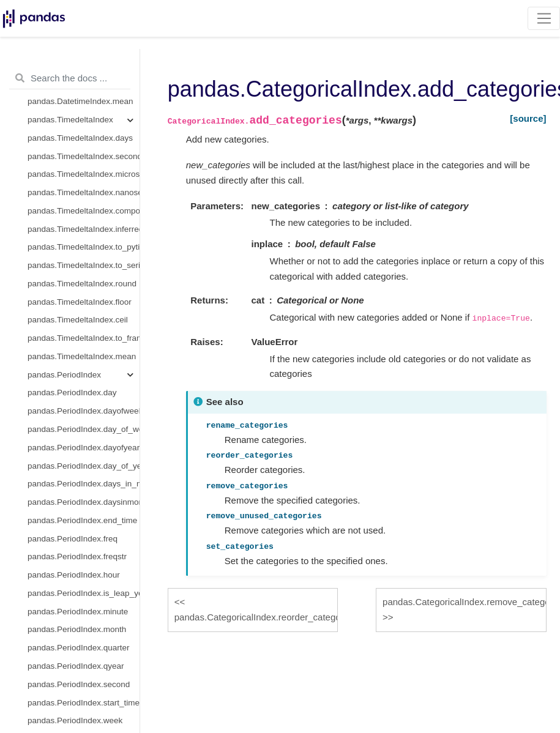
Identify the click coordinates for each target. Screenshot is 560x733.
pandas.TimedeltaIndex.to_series (84, 265)
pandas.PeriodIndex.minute (78, 612)
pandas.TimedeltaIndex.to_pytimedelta (84, 247)
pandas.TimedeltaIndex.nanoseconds (84, 192)
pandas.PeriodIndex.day (72, 393)
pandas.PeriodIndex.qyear (76, 666)
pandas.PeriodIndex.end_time (82, 520)
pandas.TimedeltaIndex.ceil (78, 320)
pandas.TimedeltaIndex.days (80, 138)
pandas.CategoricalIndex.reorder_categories (256, 617)
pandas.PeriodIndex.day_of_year (84, 466)
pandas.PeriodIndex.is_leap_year (84, 593)
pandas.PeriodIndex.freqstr (77, 556)
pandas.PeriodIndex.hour (74, 575)
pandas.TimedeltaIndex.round (82, 284)
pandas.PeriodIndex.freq (73, 539)
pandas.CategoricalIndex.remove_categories (464, 602)
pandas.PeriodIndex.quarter (79, 648)
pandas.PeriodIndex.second (79, 684)
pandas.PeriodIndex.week (75, 720)
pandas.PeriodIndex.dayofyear (84, 448)
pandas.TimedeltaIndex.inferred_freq (84, 229)
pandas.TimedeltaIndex (70, 120)
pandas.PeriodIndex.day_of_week (84, 429)
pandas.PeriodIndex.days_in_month (84, 484)
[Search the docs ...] (70, 78)
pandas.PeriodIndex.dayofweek (84, 411)
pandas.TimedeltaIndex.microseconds (84, 174)
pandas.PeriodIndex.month (77, 629)
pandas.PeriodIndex (64, 375)
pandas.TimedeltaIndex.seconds (84, 156)
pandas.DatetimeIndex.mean (80, 101)
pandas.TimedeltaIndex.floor (80, 302)
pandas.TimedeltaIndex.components (84, 211)
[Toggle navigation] (544, 18)
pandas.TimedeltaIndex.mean (82, 356)
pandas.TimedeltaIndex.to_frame (84, 338)
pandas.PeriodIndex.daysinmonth (84, 502)
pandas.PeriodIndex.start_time (84, 703)
